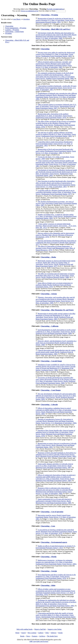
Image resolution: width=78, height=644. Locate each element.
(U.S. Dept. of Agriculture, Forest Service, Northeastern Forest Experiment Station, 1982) (56, 173)
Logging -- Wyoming (12, 30)
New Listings (32, 633)
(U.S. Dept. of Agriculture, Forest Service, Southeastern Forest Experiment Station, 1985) (56, 134)
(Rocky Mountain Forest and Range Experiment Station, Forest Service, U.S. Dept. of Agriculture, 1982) (54, 65)
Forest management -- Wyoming (16, 28)
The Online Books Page (39, 4)
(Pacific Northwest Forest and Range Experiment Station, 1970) (54, 285)
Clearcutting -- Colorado (49, 405)
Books (22, 636)
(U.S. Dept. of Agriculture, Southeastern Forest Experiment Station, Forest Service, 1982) (56, 562)
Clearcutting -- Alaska (48, 257)
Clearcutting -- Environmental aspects (54, 542)
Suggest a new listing (55, 629)
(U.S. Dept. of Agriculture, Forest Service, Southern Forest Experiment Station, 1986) (55, 76)
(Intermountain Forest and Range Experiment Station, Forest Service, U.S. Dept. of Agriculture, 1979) (55, 592)
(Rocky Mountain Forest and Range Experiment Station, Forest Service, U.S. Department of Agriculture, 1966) (56, 421)
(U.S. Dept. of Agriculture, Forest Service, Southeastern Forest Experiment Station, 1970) (54, 116)
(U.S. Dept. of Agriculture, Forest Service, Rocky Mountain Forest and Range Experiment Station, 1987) (54, 466)
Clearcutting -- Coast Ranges (51, 390)
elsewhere (26, 19)
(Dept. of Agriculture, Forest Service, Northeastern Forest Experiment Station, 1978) (56, 124)
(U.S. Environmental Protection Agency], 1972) (56, 547)
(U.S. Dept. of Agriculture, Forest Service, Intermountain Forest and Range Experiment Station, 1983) (56, 603)
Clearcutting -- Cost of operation (52, 512)
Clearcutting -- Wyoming (49, 15)
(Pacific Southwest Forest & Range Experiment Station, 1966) (56, 352)
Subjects (54, 633)
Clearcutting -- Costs (48, 526)
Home (17, 633)
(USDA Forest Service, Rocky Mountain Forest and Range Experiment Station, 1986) (54, 501)
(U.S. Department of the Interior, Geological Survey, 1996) (56, 367)
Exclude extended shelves (56, 9)
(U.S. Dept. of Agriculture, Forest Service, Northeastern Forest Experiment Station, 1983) (55, 54)
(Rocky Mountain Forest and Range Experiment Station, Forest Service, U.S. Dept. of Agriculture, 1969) (54, 491)
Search (24, 633)
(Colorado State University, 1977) (56, 243)
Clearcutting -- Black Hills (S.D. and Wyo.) (55, 29)
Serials (60, 633)
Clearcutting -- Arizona (49, 294)
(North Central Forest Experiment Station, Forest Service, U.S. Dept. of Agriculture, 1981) (56, 163)
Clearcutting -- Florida (48, 557)
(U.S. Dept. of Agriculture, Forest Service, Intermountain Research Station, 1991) (55, 20)
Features (35, 636)
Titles (47, 633)
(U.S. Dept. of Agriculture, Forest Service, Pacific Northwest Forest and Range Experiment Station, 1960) (56, 380)
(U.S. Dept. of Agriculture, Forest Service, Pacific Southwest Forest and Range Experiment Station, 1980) (56, 332)
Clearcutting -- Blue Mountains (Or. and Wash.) (57, 310)
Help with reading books (25, 629)
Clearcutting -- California (50, 326)
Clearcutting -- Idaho (48, 585)
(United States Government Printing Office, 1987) (56, 203)
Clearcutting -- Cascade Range (51, 361)
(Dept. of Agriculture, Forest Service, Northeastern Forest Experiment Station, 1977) (56, 192)
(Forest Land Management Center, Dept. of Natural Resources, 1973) (55, 248)
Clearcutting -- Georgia (49, 571)
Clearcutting (9, 26)
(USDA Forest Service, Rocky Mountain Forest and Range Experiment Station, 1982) (56, 455)
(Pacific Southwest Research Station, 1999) (56, 343)
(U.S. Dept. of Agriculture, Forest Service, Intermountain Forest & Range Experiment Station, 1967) (56, 106)
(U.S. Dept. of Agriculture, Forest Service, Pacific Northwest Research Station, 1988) (55, 276)
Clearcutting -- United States (15, 32)
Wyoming (8, 33)
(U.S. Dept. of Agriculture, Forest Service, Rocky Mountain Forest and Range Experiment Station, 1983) (56, 478)
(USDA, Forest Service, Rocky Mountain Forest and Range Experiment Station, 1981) (56, 445)
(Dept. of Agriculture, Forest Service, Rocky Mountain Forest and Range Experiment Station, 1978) (55, 433)
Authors (41, 633)
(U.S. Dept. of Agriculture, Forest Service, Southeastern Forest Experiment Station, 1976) (56, 577)
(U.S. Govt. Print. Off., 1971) (56, 226)
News (28, 636)
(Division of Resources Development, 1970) (55, 235)
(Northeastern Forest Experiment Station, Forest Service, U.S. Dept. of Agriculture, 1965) (54, 144)
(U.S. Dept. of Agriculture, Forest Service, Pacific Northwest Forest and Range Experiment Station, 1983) (56, 316)
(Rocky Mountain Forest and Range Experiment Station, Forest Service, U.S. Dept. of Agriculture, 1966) (56, 96)
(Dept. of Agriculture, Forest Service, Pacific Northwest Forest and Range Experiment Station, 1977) (55, 263)
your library (17, 19)
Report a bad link (40, 629)
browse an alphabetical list (30, 11)
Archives (42, 636)
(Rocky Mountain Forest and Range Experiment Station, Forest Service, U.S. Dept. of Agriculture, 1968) (56, 36)
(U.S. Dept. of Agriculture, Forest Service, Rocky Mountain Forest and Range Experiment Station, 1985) (56, 411)
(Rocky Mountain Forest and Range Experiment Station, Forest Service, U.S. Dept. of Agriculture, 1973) (56, 532)
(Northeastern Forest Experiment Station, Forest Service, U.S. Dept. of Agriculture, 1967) (56, 88)
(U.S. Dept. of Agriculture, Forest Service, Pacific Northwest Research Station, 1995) (56, 397)
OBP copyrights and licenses (39, 641)
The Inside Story (52, 636)
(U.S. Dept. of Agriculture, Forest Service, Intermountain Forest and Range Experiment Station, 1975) (56, 616)
